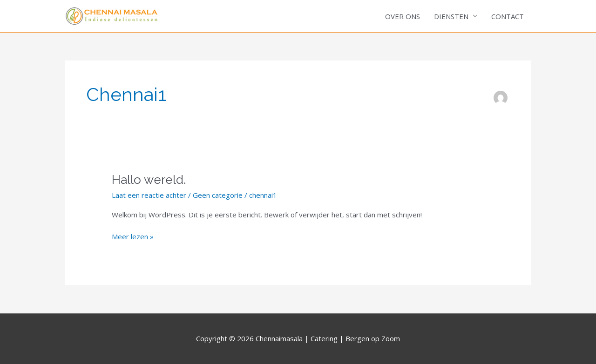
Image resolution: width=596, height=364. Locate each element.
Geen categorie (218, 195)
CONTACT (508, 16)
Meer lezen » (133, 236)
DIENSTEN (451, 16)
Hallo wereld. (149, 180)
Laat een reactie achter (149, 195)
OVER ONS (403, 16)
